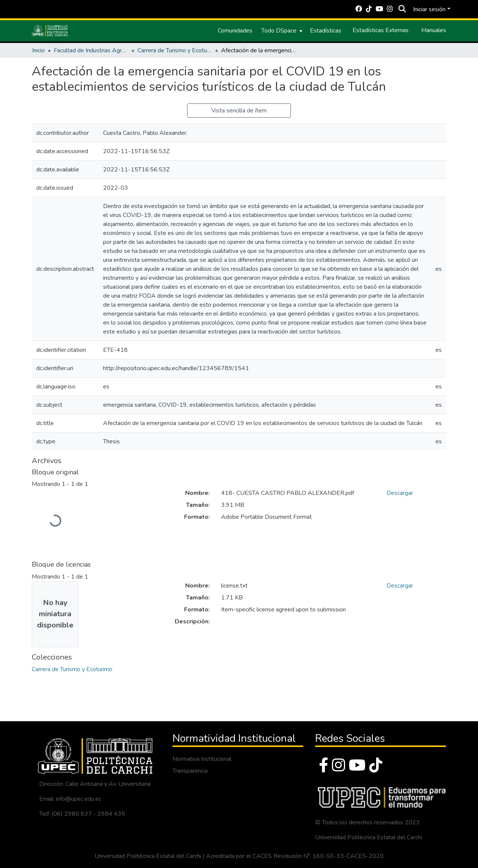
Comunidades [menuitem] (235, 31)
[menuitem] (281, 31)
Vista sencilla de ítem (239, 111)
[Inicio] (50, 31)
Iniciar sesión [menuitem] (429, 9)
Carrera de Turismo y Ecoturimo (175, 50)
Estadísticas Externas (381, 30)
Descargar (400, 493)
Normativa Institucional (202, 759)
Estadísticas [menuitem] (326, 31)
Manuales (434, 30)
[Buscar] (402, 9)
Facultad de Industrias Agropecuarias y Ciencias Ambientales (91, 50)
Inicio (38, 50)
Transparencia (190, 771)
